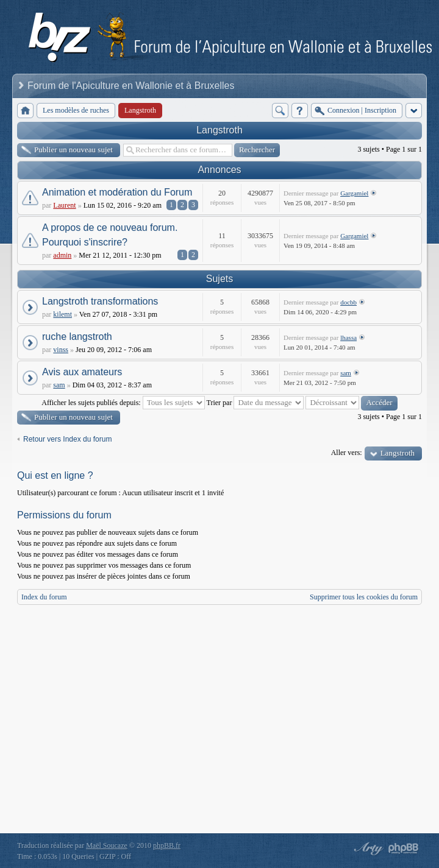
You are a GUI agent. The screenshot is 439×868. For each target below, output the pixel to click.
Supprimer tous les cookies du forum (364, 597)
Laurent (64, 205)
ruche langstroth (77, 337)
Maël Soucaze (107, 845)
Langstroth (220, 130)
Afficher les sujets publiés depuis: (123, 403)
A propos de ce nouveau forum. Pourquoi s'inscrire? (110, 235)
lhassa (348, 337)
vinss (61, 350)
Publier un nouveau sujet (73, 150)
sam (59, 385)
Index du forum (44, 597)
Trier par (255, 403)
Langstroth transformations (100, 301)
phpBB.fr (167, 845)
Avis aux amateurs (82, 372)
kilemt (62, 314)
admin (62, 255)
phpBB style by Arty (367, 849)
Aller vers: (347, 453)
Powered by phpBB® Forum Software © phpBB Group (404, 849)
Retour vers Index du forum (67, 439)
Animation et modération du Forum (117, 192)
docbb (348, 302)
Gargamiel (354, 193)
